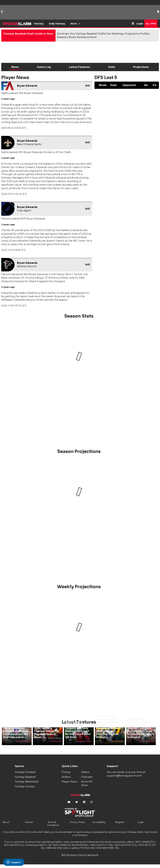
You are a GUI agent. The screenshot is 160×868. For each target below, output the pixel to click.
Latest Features (80, 67)
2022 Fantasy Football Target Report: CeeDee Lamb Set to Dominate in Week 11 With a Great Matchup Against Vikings (109, 727)
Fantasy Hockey (25, 786)
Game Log (44, 67)
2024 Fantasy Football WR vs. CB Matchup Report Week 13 (46, 733)
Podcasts (87, 777)
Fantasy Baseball (25, 777)
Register (120, 822)
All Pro (151, 24)
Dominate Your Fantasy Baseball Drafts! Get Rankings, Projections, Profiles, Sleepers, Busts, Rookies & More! (103, 35)
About (6, 822)
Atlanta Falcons (27, 266)
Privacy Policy (77, 822)
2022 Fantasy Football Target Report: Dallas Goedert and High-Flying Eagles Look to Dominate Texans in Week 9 (141, 728)
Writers (66, 777)
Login (140, 24)
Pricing (66, 772)
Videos (85, 772)
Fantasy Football (25, 772)
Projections (141, 67)
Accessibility (99, 822)
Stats (112, 67)
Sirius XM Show (87, 783)
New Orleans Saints (29, 144)
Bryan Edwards (27, 86)
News (15, 67)
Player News (69, 782)
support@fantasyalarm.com (124, 776)
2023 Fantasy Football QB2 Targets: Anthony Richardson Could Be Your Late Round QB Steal (78, 730)
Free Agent (24, 211)
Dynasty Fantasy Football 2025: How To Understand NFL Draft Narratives (16, 733)
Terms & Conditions (53, 824)
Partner (29, 822)
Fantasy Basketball (27, 782)
